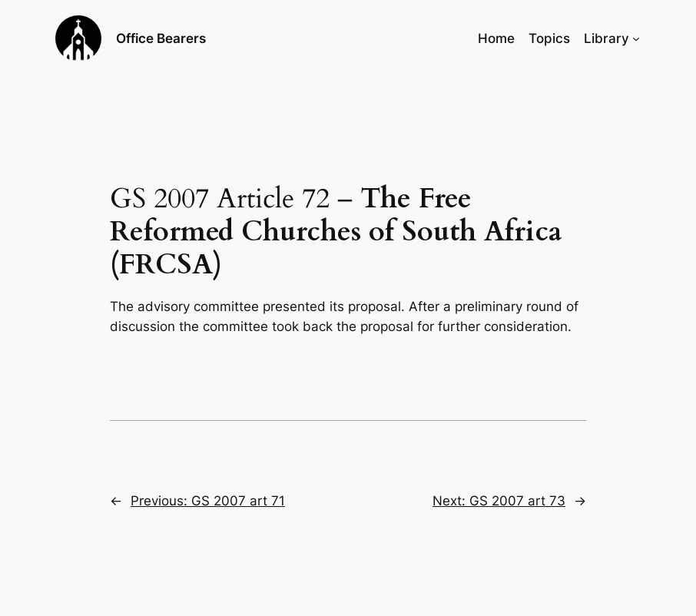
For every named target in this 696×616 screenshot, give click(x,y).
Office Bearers (161, 38)
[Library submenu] (636, 38)
